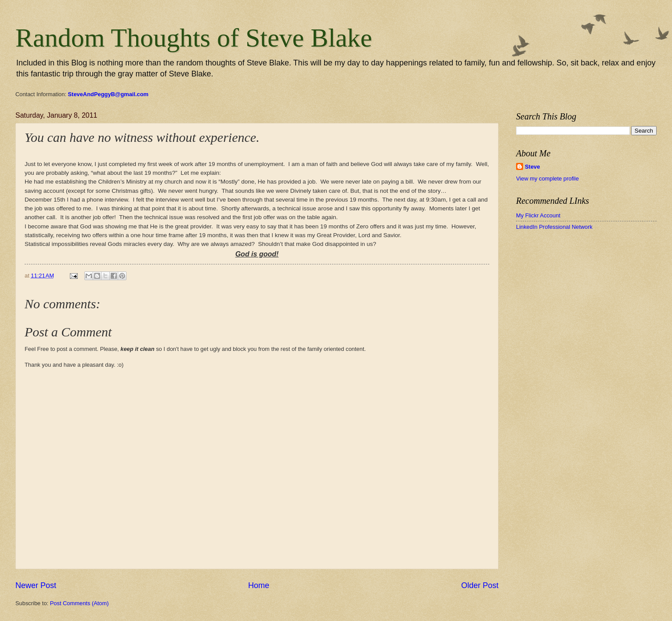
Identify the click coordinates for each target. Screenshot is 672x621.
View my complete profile (547, 179)
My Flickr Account (538, 215)
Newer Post (36, 585)
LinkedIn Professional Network (554, 227)
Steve (532, 167)
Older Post (480, 585)
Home (259, 585)
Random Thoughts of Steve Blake (194, 38)
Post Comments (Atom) (79, 603)
